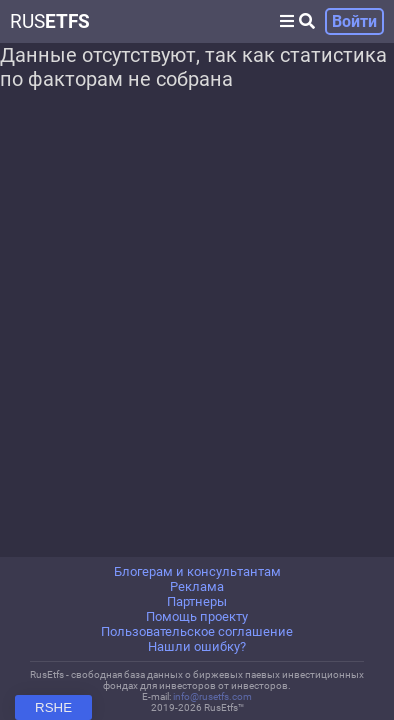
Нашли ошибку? (197, 646)
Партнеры (197, 601)
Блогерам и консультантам (197, 571)
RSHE (53, 707)
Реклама (197, 586)
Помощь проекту (197, 616)
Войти (354, 21)
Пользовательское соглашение (197, 631)
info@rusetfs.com (212, 696)
